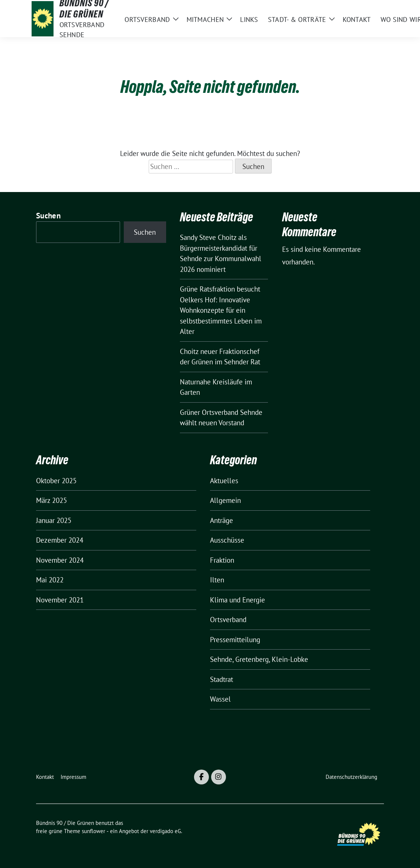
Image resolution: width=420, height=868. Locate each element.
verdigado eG (165, 831)
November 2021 (60, 600)
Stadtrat (222, 679)
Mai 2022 (50, 580)
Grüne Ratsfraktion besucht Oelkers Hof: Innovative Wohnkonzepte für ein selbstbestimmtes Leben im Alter (221, 310)
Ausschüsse (227, 540)
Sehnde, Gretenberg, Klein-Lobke (259, 659)
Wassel (220, 699)
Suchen (48, 216)
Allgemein (225, 500)
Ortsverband (228, 620)
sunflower (93, 831)
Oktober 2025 (56, 481)
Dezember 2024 (60, 540)
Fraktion (222, 560)
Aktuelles (224, 481)
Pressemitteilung (235, 640)
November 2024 (60, 560)
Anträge (222, 520)
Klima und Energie (238, 600)
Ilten (217, 580)
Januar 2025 (54, 520)
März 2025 (51, 500)
